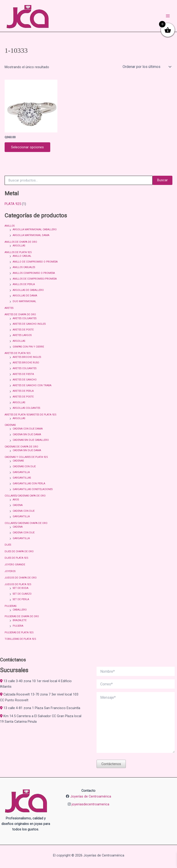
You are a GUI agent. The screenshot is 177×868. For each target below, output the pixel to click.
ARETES (9, 308)
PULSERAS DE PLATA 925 (19, 633)
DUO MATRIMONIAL (24, 301)
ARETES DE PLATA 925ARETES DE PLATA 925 (30, 415)
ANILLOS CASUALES (24, 267)
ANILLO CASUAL (22, 256)
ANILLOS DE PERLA (24, 284)
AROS (16, 500)
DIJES (8, 545)
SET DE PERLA (21, 599)
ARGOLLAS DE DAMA (25, 296)
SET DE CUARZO (22, 594)
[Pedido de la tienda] (147, 67)
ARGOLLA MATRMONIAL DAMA (31, 235)
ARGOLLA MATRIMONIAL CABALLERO (35, 229)
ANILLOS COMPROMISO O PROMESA (34, 273)
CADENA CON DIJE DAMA (28, 429)
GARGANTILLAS (22, 478)
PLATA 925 (13, 204)
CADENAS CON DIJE (24, 466)
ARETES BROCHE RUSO (26, 363)
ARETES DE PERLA (23, 391)
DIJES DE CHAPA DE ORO (19, 551)
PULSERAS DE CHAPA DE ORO (22, 616)
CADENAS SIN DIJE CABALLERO (31, 440)
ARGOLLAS (19, 246)
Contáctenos (111, 764)
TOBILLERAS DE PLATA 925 (20, 639)
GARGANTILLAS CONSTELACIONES (33, 489)
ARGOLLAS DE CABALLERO (28, 290)
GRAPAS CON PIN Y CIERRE (28, 347)
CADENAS (10, 425)
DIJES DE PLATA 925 (16, 558)
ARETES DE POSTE (23, 330)
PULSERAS (10, 606)
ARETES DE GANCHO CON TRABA (32, 385)
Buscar (162, 180)
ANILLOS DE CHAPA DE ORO (21, 242)
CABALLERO (20, 610)
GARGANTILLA (21, 472)
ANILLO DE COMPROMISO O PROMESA (35, 262)
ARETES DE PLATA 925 (18, 353)
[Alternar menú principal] (168, 16)
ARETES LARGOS (22, 335)
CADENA (18, 505)
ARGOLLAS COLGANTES (26, 408)
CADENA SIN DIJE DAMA (27, 434)
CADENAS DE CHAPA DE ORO (21, 447)
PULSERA (18, 626)
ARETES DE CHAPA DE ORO (20, 314)
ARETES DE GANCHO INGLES (29, 324)
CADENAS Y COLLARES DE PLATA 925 (26, 457)
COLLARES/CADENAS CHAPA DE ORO (26, 523)
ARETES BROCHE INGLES (27, 357)
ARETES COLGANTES (25, 318)
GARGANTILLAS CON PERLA (29, 484)
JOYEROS (10, 571)
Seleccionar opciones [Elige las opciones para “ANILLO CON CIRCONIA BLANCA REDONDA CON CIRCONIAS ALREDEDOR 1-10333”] (27, 147)
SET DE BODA (21, 588)
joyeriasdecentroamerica (90, 804)
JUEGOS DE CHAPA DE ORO (21, 578)
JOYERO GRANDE (15, 565)
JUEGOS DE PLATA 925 (18, 584)
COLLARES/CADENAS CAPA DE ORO (25, 496)
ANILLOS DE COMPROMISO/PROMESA (35, 279)
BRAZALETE (20, 620)
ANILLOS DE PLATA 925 (18, 252)
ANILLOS (10, 226)
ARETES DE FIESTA (23, 374)
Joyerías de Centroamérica (91, 796)
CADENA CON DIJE (24, 511)
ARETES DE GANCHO (25, 380)
